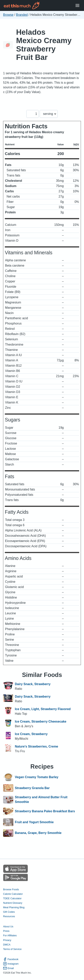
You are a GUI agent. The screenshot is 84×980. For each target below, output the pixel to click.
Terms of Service (12, 949)
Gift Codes (9, 912)
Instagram (11, 964)
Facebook (11, 959)
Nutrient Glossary (13, 903)
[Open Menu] (77, 6)
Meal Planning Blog (14, 907)
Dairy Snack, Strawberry (33, 684)
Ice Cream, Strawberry (31, 734)
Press (6, 931)
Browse (8, 15)
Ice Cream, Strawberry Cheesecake (41, 721)
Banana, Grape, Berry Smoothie (38, 833)
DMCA (7, 945)
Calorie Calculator (13, 894)
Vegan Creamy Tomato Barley (37, 777)
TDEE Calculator (12, 898)
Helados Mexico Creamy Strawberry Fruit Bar (44, 45)
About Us (8, 926)
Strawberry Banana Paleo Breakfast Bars (45, 811)
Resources (9, 916)
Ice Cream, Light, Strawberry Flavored (43, 709)
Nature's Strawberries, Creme (36, 746)
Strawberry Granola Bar (32, 788)
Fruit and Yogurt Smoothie (34, 822)
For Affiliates (10, 935)
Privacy (7, 940)
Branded (22, 15)
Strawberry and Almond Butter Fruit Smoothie (41, 800)
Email (8, 968)
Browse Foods (11, 889)
